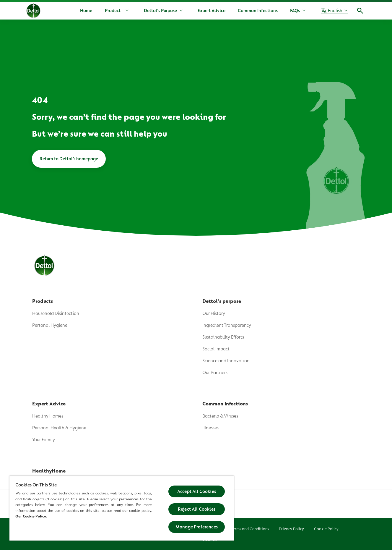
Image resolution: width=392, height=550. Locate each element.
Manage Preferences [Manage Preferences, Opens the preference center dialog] (197, 527)
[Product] (118, 11)
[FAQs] (295, 11)
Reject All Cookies (197, 509)
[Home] (86, 11)
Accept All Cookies (197, 491)
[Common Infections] (258, 11)
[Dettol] (34, 11)
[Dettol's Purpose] (160, 11)
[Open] (360, 11)
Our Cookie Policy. (31, 516)
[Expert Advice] (212, 11)
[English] (334, 11)
